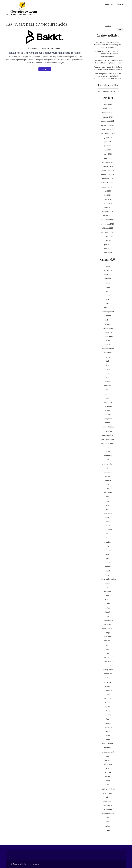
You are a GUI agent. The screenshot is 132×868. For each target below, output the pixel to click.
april (108, 295)
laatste (108, 608)
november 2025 (108, 125)
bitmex (108, 341)
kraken (108, 600)
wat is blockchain (108, 789)
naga (108, 633)
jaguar (108, 583)
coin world (108, 410)
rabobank (108, 690)
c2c (108, 378)
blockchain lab (108, 349)
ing (108, 575)
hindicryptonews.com (21, 11)
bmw (108, 357)
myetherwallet (108, 629)
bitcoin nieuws (108, 336)
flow (108, 534)
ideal (108, 571)
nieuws (108, 649)
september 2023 (108, 232)
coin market (108, 406)
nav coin (108, 637)
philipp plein (108, 670)
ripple (108, 707)
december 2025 (108, 121)
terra (108, 731)
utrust (108, 760)
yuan (108, 830)
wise (108, 797)
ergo (108, 505)
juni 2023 (108, 245)
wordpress (108, 805)
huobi (108, 563)
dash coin (108, 456)
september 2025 (108, 133)
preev (108, 686)
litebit (108, 612)
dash (108, 452)
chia (108, 390)
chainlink (108, 386)
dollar (108, 476)
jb (108, 587)
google (108, 550)
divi (108, 468)
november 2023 (108, 224)
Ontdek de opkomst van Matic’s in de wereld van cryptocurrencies (108, 62)
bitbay (108, 320)
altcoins (108, 279)
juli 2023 (108, 240)
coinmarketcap (108, 427)
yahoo (108, 826)
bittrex (108, 345)
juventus (108, 591)
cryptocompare (108, 439)
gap (108, 546)
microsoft (108, 624)
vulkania (108, 777)
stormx (108, 715)
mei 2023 (108, 249)
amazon (108, 287)
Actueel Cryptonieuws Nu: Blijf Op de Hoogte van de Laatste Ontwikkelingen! (108, 54)
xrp (108, 822)
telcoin (108, 723)
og (108, 653)
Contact (121, 4)
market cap (108, 620)
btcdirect (108, 369)
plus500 (108, 678)
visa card (108, 772)
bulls (108, 373)
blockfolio (108, 353)
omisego (108, 657)
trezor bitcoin (108, 744)
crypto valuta (108, 435)
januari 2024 (108, 216)
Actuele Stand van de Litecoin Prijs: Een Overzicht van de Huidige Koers (108, 68)
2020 (108, 266)
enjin (108, 497)
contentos (108, 431)
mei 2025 (108, 150)
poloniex (108, 682)
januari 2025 (108, 166)
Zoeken (108, 26)
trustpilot (108, 748)
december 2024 (108, 170)
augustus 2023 (108, 236)
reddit (108, 703)
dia (108, 460)
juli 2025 (108, 142)
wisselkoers (108, 801)
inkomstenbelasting (108, 579)
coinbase (108, 415)
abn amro (108, 271)
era (108, 501)
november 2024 (108, 175)
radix (108, 694)
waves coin (108, 793)
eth (108, 509)
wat (108, 785)
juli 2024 (108, 191)
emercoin (108, 493)
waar (108, 781)
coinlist (108, 423)
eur (108, 522)
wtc (108, 818)
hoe (108, 554)
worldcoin (108, 810)
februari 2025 (108, 162)
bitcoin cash (108, 328)
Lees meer (45, 69)
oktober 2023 (108, 228)
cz (108, 447)
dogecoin (108, 472)
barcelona (108, 308)
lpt (108, 616)
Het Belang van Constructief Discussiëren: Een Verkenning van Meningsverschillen (108, 45)
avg (108, 303)
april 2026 (108, 105)
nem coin (108, 641)
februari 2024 (108, 212)
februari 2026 (108, 113)
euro (108, 526)
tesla (108, 735)
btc (108, 365)
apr (108, 291)
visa (108, 768)
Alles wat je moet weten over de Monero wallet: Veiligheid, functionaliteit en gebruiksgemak (108, 76)
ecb (108, 485)
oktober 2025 (108, 129)
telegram (108, 727)
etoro (108, 517)
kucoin (108, 604)
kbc (108, 596)
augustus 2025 (108, 138)
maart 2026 (108, 109)
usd (108, 756)
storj (108, 711)
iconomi (108, 567)
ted (108, 719)
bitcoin (108, 324)
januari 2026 (108, 117)
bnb (108, 361)
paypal (108, 666)
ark (108, 299)
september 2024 (108, 183)
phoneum (108, 674)
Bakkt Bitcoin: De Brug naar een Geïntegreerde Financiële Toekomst (45, 53)
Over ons (109, 4)
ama (108, 283)
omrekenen (108, 661)
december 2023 (108, 220)
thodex (108, 740)
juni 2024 (108, 195)
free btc (108, 542)
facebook (108, 530)
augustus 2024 (108, 187)
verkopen (108, 764)
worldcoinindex (108, 814)
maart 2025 (108, 158)
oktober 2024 (108, 179)
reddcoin (108, 698)
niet (108, 645)
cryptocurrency (108, 443)
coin (108, 398)
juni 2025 (108, 146)
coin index (108, 402)
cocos (108, 394)
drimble (108, 480)
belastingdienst (108, 312)
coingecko (108, 419)
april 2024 (108, 203)
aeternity (108, 275)
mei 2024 (108, 199)
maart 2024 (108, 208)
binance (108, 316)
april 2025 (108, 154)
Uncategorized (108, 752)
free (108, 538)
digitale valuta (108, 464)
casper (108, 382)
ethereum (108, 513)
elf (108, 489)
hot (108, 559)
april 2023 (108, 253)
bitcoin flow (108, 332)
